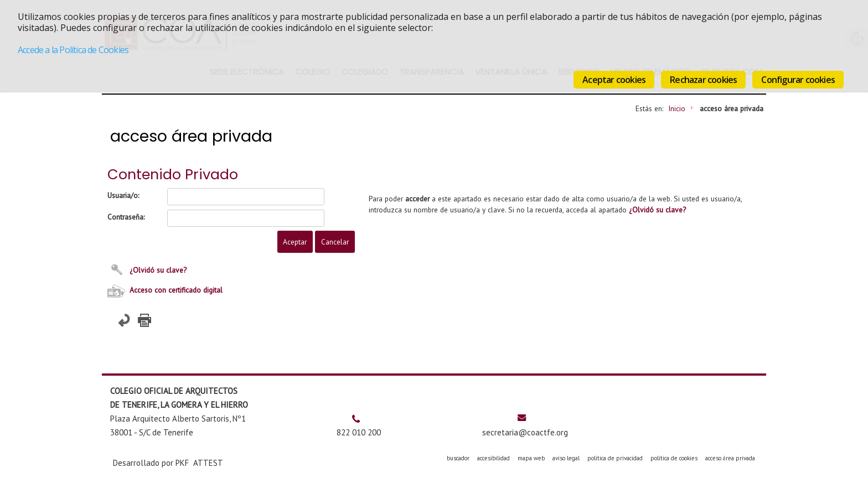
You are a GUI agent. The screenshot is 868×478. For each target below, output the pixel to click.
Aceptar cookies (614, 80)
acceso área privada (730, 458)
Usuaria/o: (123, 195)
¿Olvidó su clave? (158, 270)
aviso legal (566, 458)
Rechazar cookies (703, 80)
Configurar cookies (798, 80)
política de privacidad (615, 458)
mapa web (531, 458)
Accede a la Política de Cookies (73, 50)
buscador (458, 458)
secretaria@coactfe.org (525, 432)
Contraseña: (126, 217)
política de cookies (674, 458)
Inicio (677, 108)
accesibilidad (494, 458)
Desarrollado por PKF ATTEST (168, 463)
